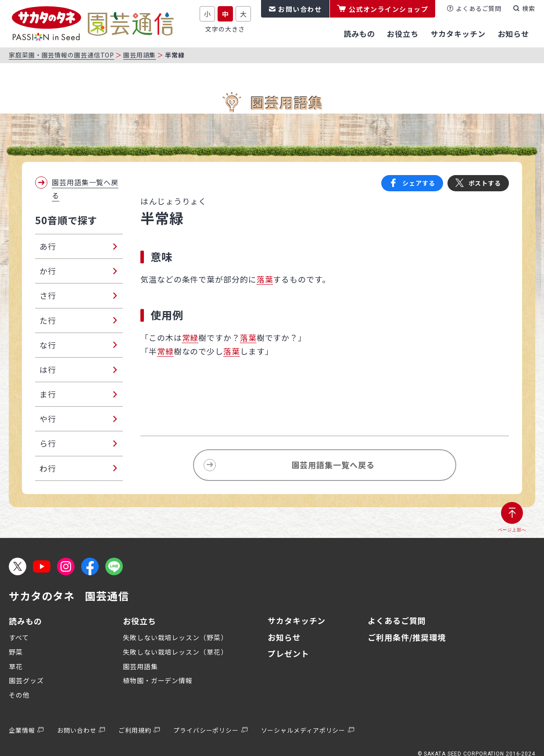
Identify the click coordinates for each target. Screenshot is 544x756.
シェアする (419, 183)
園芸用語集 (140, 55)
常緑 (190, 337)
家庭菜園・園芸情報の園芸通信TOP (61, 55)
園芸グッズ (26, 680)
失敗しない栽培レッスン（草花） (175, 652)
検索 (529, 8)
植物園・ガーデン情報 (158, 680)
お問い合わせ (300, 9)
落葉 (265, 279)
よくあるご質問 (479, 8)
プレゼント (288, 653)
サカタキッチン (297, 620)
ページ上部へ (512, 530)
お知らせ (284, 637)
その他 (19, 695)
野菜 (16, 652)
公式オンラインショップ (389, 9)
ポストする (485, 183)
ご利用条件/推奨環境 (407, 637)
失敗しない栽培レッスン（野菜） (175, 637)
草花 (16, 666)
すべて (19, 637)
